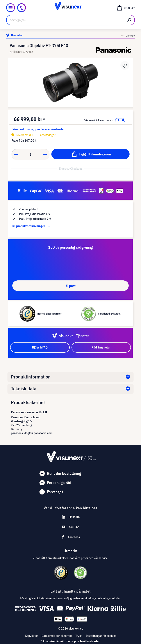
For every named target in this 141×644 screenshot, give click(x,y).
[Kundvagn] (126, 8)
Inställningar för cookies (101, 636)
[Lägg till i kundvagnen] (90, 154)
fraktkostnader (90, 641)
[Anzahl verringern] (16, 154)
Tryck (79, 636)
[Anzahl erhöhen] (45, 154)
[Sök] (129, 20)
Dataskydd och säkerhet (57, 636)
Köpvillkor (31, 636)
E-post (71, 286)
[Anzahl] (31, 154)
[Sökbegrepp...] (65, 20)
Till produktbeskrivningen (31, 226)
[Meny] (11, 8)
